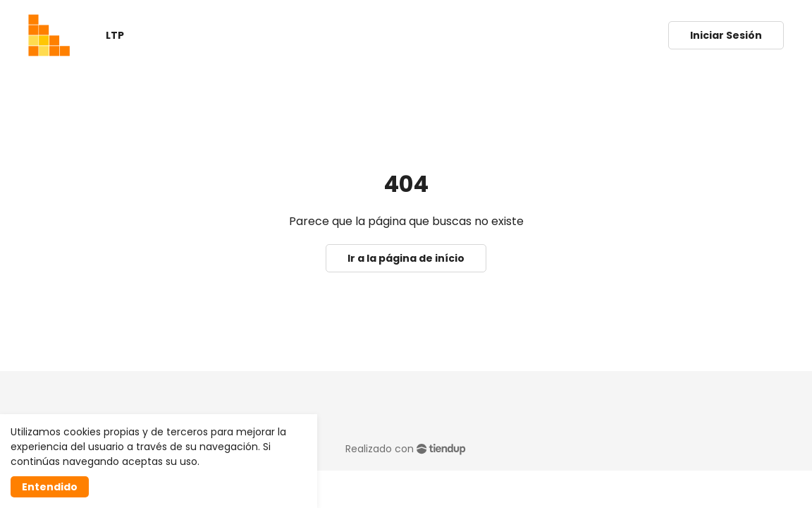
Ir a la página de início (406, 258)
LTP (115, 35)
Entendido (50, 487)
